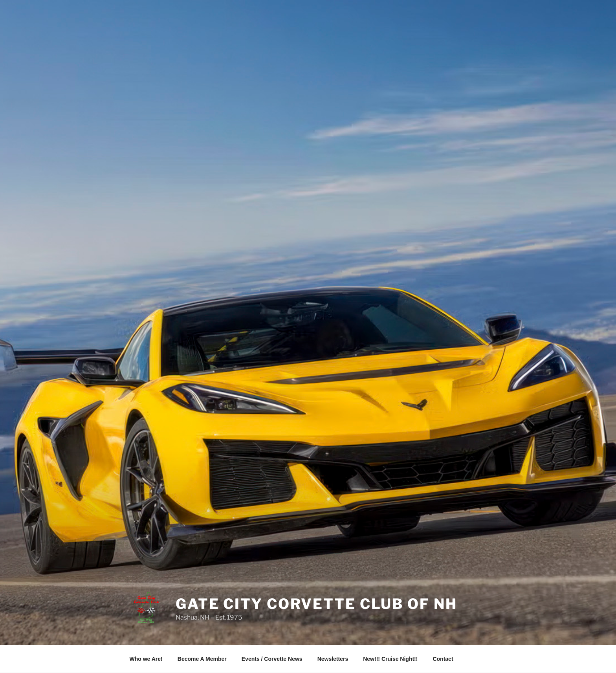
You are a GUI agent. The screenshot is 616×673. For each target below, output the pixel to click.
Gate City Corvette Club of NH (316, 604)
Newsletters (333, 659)
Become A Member (202, 659)
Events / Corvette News (272, 659)
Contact (443, 659)
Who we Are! (146, 659)
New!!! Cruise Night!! (390, 659)
